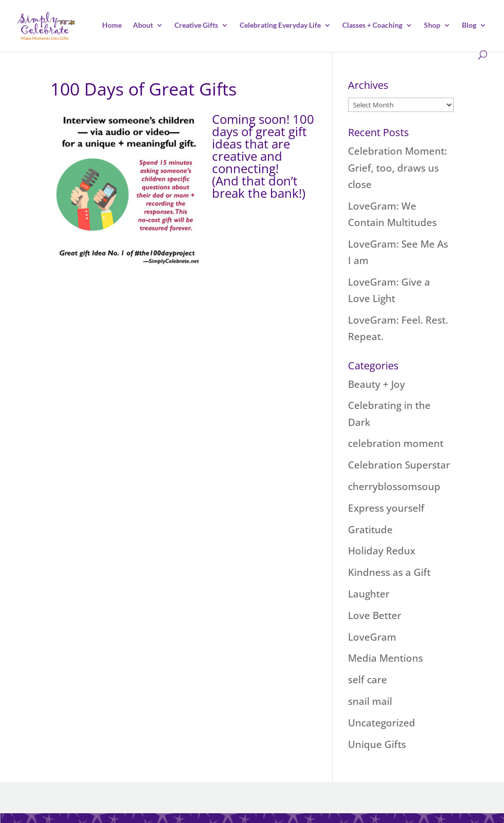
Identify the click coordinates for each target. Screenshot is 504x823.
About (143, 25)
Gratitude (370, 530)
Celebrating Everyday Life (280, 25)
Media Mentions (385, 658)
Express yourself (386, 508)
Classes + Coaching (372, 25)
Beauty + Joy (376, 384)
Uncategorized (382, 723)
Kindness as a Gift (389, 572)
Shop (432, 25)
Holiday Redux (382, 551)
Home (112, 25)
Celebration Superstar (399, 465)
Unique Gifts (377, 744)
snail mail (370, 701)
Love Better (375, 615)
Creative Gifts (196, 25)
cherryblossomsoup (394, 487)
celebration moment (396, 443)
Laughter (369, 594)
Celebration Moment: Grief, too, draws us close (398, 168)
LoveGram (372, 637)
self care (367, 680)
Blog (469, 25)
